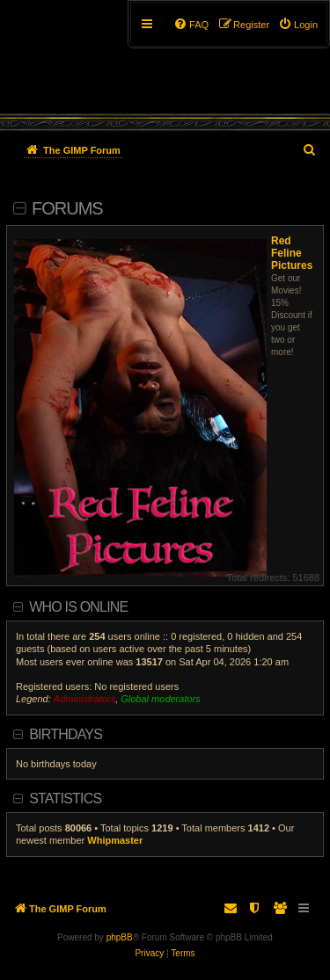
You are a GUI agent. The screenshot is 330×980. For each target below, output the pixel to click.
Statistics (65, 799)
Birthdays (66, 734)
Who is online (78, 607)
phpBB (120, 937)
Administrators (84, 699)
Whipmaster (115, 840)
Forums (67, 208)
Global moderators (161, 699)
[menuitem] (298, 25)
